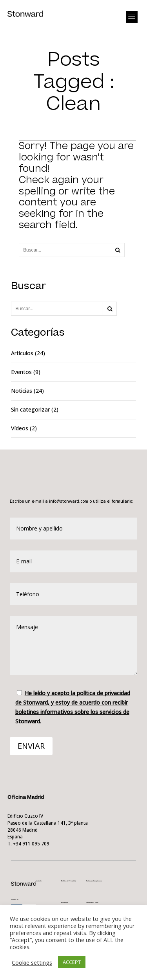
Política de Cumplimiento (94, 881)
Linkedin (39, 881)
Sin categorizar (30, 409)
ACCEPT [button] (72, 962)
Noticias (22, 391)
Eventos (21, 372)
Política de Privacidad (69, 881)
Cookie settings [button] (32, 962)
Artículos (22, 353)
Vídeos (20, 428)
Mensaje (74, 646)
